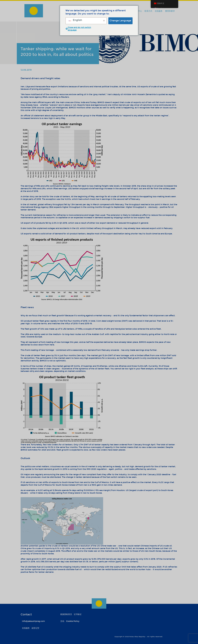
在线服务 (159, 11)
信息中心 (138, 11)
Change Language (120, 21)
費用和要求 (170, 11)
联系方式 (148, 11)
